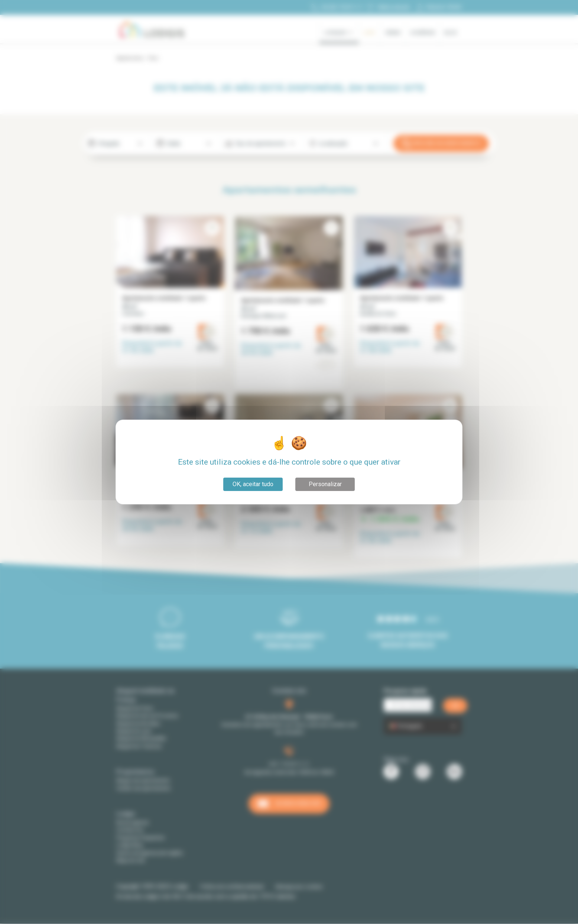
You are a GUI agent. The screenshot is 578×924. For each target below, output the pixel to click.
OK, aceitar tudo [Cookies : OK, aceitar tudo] (253, 484)
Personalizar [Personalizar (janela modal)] (325, 484)
